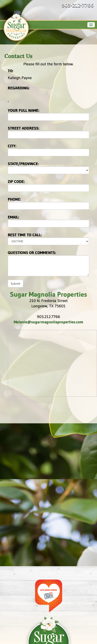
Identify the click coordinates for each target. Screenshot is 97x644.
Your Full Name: (24, 110)
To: (11, 71)
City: (12, 146)
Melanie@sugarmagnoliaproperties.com (49, 322)
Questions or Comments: (32, 253)
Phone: (14, 199)
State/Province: (23, 164)
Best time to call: (25, 235)
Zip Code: (16, 182)
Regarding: (19, 88)
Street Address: (24, 128)
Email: (13, 217)
